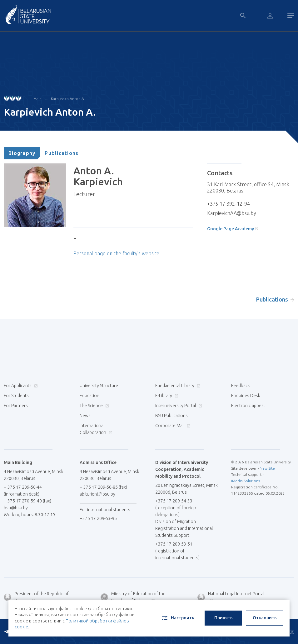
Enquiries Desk (246, 396)
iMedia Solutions (246, 481)
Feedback (241, 386)
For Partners (16, 406)
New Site (267, 468)
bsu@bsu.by (16, 508)
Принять (223, 618)
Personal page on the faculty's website (116, 253)
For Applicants (20, 386)
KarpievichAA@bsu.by (232, 213)
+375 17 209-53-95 (98, 518)
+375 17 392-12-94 (228, 204)
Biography (22, 153)
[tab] (22, 153)
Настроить (178, 618)
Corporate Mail (172, 426)
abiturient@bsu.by (97, 494)
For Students (16, 396)
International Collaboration (96, 429)
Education (89, 396)
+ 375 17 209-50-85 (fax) (103, 487)
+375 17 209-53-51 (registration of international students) (177, 551)
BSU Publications (171, 416)
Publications (62, 153)
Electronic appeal (248, 406)
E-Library (166, 396)
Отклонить (265, 618)
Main (37, 99)
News (85, 416)
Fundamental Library (177, 386)
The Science (94, 406)
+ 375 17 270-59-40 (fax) (27, 501)
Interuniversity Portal (178, 406)
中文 (290, 632)
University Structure (99, 386)
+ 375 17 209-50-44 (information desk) (23, 491)
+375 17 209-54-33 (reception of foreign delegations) (176, 508)
